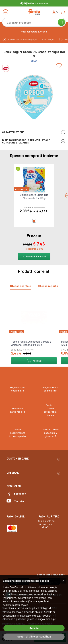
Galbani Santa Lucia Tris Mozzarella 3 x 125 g (34, 196)
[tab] (21, 286)
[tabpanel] (34, 333)
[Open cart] (62, 12)
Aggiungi (34, 361)
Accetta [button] (34, 628)
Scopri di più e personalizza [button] (34, 637)
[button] (63, 581)
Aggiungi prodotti (34, 256)
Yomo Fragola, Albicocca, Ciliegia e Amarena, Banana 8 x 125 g (31, 343)
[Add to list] (60, 66)
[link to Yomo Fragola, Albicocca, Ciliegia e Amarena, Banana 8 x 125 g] (34, 317)
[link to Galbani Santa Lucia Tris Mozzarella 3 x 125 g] (34, 179)
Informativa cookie (18, 605)
